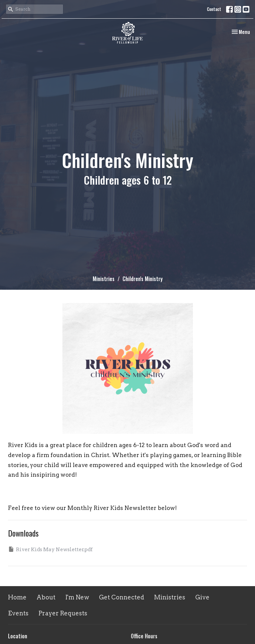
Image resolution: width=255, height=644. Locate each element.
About (46, 597)
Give (202, 597)
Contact (214, 9)
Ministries (104, 279)
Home (17, 597)
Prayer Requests (63, 613)
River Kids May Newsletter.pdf (50, 549)
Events (18, 613)
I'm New (77, 597)
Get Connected (122, 597)
